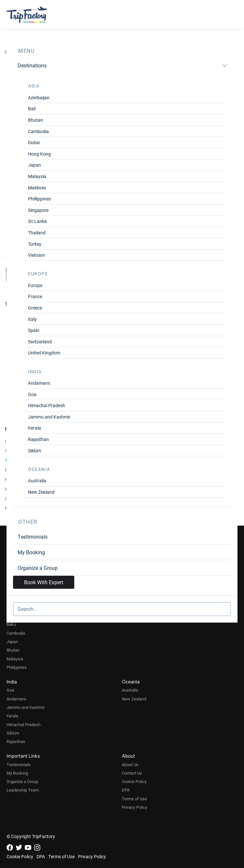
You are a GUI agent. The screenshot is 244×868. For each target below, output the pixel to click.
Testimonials (33, 537)
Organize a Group (38, 568)
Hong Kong (39, 154)
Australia (37, 481)
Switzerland (40, 342)
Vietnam (36, 255)
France (35, 296)
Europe (35, 285)
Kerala (35, 428)
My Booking (31, 552)
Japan (35, 165)
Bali (32, 109)
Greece (35, 308)
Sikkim (35, 451)
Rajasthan (38, 439)
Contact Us (132, 773)
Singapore (38, 210)
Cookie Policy (134, 781)
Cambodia (38, 131)
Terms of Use (134, 799)
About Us (130, 765)
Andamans (39, 383)
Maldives (37, 188)
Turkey (35, 244)
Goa (32, 394)
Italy (32, 319)
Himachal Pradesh (47, 405)
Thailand (37, 233)
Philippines (17, 667)
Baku (11, 624)
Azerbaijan (39, 97)
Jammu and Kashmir (49, 417)
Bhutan (36, 120)
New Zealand (41, 492)
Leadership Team (23, 790)
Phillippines (39, 199)
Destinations (122, 65)
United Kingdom (44, 353)
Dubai (34, 142)
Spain (34, 330)
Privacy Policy (135, 807)
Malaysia (37, 176)
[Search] (122, 609)
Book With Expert (44, 582)
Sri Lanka (37, 221)
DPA (126, 790)
